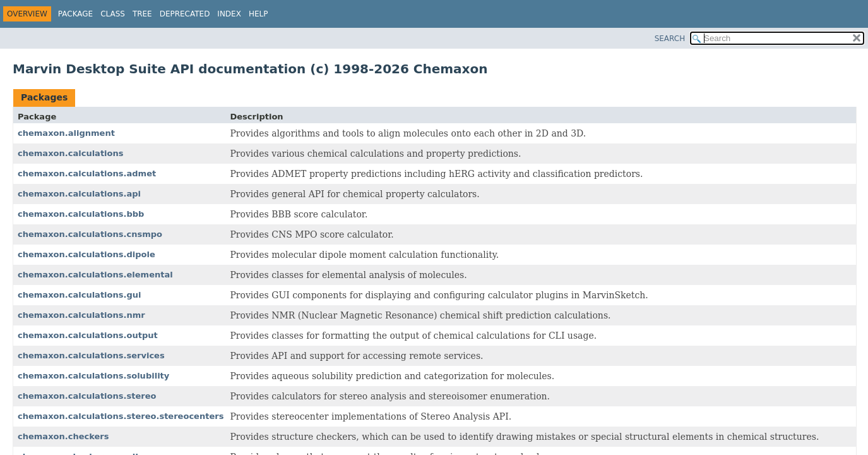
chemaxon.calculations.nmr (81, 315)
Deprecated (185, 14)
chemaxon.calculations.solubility (93, 376)
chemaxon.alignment (66, 133)
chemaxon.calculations (71, 153)
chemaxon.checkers (63, 436)
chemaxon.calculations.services (91, 355)
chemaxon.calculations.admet (87, 173)
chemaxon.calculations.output (88, 335)
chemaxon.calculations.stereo (87, 396)
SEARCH (670, 39)
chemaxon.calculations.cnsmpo (90, 234)
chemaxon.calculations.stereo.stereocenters (121, 416)
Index (229, 14)
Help (259, 14)
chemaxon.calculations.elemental (95, 275)
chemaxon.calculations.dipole (86, 254)
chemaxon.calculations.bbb (81, 214)
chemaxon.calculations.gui (80, 295)
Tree (142, 14)
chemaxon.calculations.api (79, 194)
